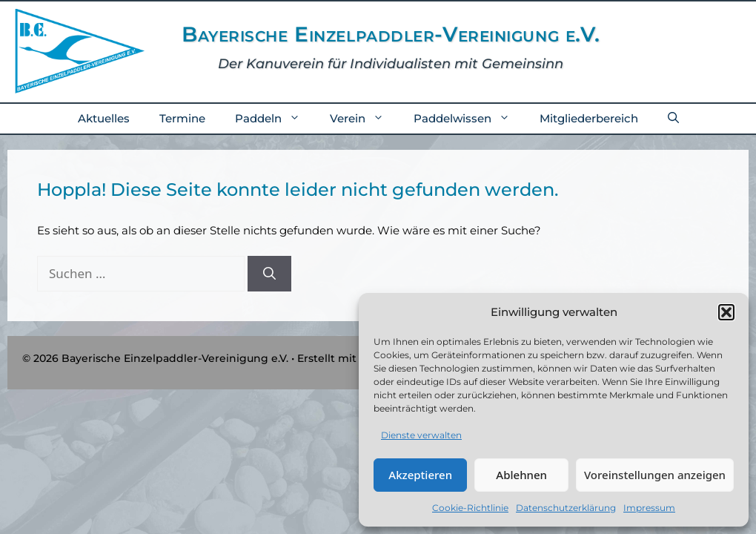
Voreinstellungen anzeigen (655, 475)
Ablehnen (521, 475)
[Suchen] (269, 274)
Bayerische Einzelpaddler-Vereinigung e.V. (391, 34)
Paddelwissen (469, 119)
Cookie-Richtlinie (470, 508)
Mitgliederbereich (589, 118)
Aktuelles (104, 118)
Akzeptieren (420, 475)
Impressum (649, 508)
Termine (182, 118)
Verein (364, 119)
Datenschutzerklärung (566, 508)
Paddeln (275, 119)
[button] (726, 312)
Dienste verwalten (421, 435)
